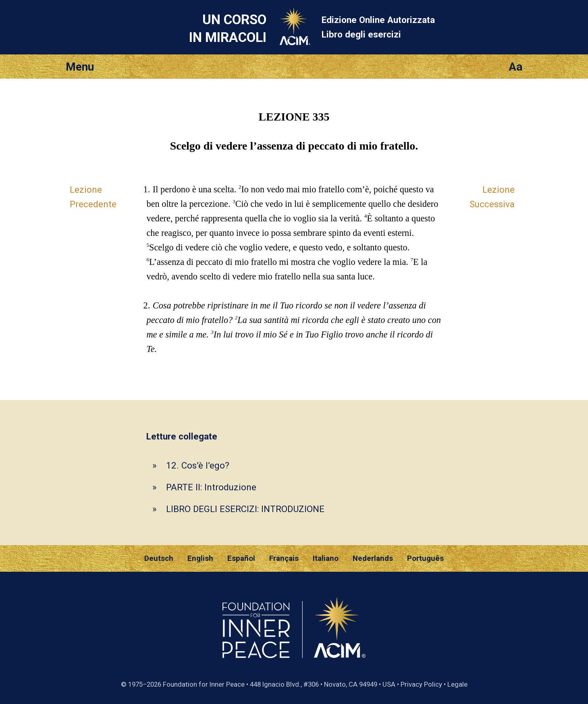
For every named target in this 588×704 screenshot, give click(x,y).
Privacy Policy (421, 684)
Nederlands (373, 558)
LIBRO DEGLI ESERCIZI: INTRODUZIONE (245, 509)
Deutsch (159, 558)
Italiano (326, 558)
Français (284, 558)
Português (425, 558)
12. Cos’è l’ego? (198, 465)
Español (241, 558)
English (200, 558)
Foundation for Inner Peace (204, 684)
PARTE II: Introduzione (211, 487)
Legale (457, 684)
